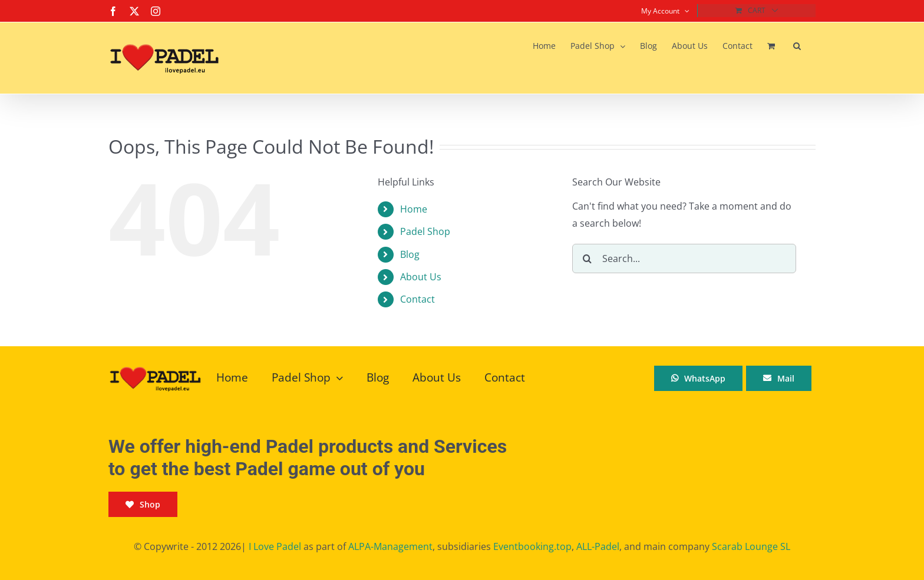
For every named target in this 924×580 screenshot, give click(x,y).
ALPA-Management (390, 546)
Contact (418, 299)
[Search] (587, 258)
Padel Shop (425, 231)
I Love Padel (275, 546)
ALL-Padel (598, 546)
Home (414, 209)
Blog (410, 254)
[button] (797, 46)
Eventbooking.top (532, 546)
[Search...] (684, 258)
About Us (421, 277)
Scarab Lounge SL (751, 546)
